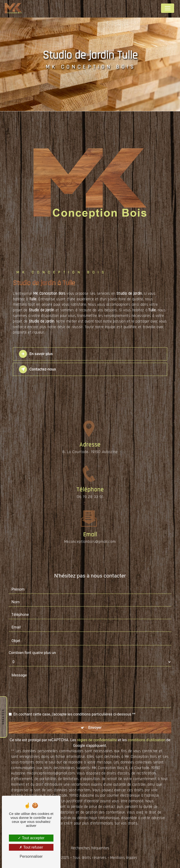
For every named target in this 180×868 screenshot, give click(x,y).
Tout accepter (31, 838)
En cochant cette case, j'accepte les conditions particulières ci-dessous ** (74, 714)
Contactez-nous (37, 369)
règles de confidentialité (97, 740)
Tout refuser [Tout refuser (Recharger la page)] (31, 847)
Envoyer (95, 728)
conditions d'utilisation (146, 740)
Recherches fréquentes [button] (90, 848)
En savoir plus (36, 354)
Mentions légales (124, 858)
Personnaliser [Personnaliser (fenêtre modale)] (31, 856)
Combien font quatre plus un (32, 653)
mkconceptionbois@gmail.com (90, 534)
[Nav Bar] (168, 8)
